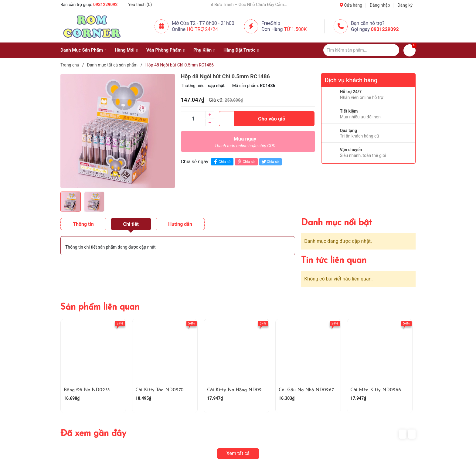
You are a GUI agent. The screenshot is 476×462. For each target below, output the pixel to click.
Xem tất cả (238, 453)
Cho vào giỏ (252, 119)
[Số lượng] (193, 119)
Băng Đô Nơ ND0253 (87, 390)
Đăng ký (405, 5)
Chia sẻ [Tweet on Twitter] (270, 162)
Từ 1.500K (296, 29)
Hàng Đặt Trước (240, 50)
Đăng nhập (380, 5)
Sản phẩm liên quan (100, 307)
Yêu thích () (140, 5)
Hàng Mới (125, 50)
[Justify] (392, 50)
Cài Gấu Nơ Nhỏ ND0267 (306, 390)
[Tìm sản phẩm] (361, 50)
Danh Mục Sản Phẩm (82, 50)
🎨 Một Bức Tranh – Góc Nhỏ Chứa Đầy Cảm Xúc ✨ (252, 5)
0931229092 (105, 5)
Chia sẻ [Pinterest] (245, 162)
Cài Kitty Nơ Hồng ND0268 (237, 390)
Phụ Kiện (202, 50)
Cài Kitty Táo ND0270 (160, 390)
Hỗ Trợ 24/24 (202, 29)
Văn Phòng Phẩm (164, 50)
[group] (118, 131)
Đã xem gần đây (93, 434)
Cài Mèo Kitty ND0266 (376, 390)
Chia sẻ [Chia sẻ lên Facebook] (221, 162)
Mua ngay (245, 144)
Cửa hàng (351, 5)
